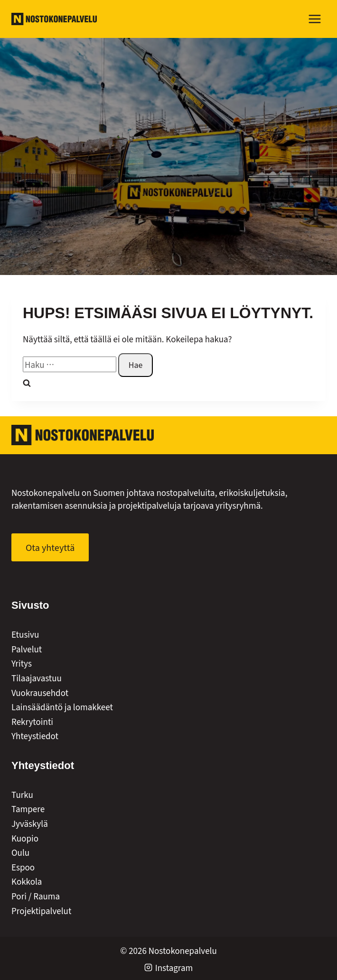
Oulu (20, 852)
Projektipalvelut (41, 911)
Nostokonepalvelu (183, 950)
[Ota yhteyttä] (50, 547)
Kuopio (25, 838)
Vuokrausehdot (40, 692)
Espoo (23, 867)
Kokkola (27, 881)
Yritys (22, 663)
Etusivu (25, 634)
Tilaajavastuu (37, 678)
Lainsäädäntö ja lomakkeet (62, 707)
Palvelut (27, 649)
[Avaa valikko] (314, 19)
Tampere (28, 809)
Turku (22, 794)
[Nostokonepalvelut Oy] (83, 435)
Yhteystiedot (35, 736)
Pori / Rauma (36, 896)
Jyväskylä (30, 823)
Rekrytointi (32, 721)
